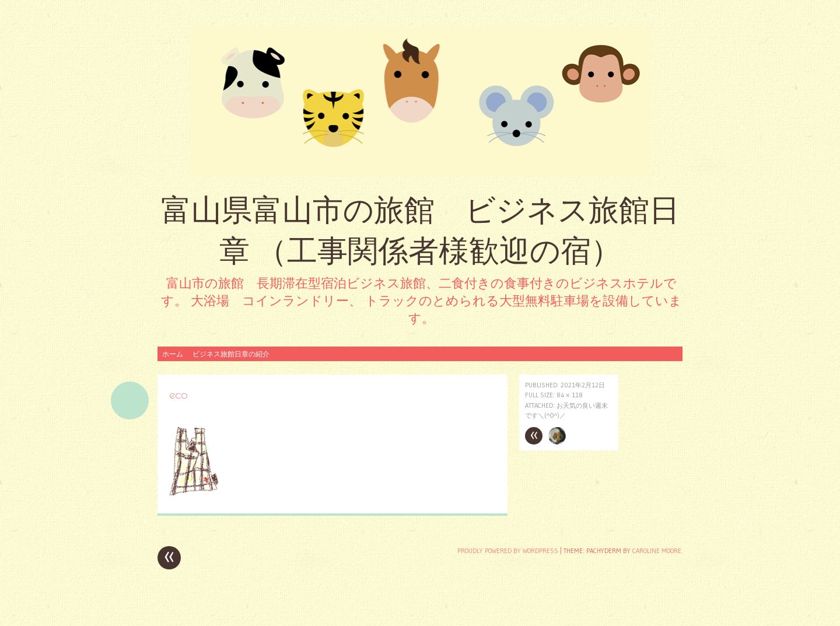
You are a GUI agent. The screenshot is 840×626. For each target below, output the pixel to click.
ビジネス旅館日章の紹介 (231, 354)
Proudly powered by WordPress (508, 551)
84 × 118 (570, 395)
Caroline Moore (657, 551)
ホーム (173, 354)
